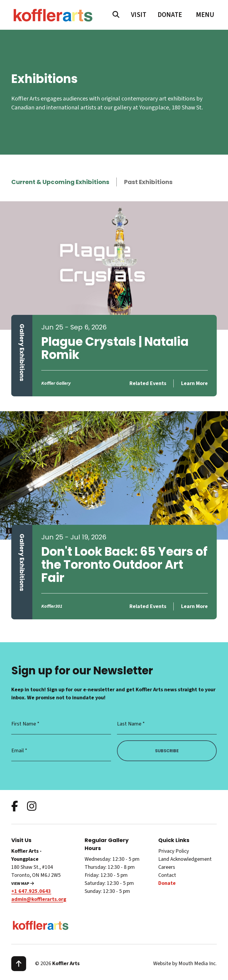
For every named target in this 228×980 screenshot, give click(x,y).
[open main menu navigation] (205, 15)
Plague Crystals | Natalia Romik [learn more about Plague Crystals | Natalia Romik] (115, 348)
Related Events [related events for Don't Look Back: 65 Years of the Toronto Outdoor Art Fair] (148, 606)
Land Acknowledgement (185, 859)
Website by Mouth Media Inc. (185, 963)
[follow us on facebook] (15, 807)
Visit (139, 15)
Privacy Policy (174, 851)
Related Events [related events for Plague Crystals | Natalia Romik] (148, 383)
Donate (170, 15)
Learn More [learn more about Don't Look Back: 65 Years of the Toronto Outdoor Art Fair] (194, 606)
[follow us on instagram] (32, 807)
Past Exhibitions (148, 182)
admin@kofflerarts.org (39, 899)
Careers (167, 867)
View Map (23, 884)
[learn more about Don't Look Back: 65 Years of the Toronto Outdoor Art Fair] (114, 475)
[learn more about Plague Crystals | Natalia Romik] (114, 266)
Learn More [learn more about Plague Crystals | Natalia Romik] (194, 383)
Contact (167, 875)
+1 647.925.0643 (31, 891)
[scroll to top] (19, 964)
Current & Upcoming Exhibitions (60, 182)
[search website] (116, 15)
